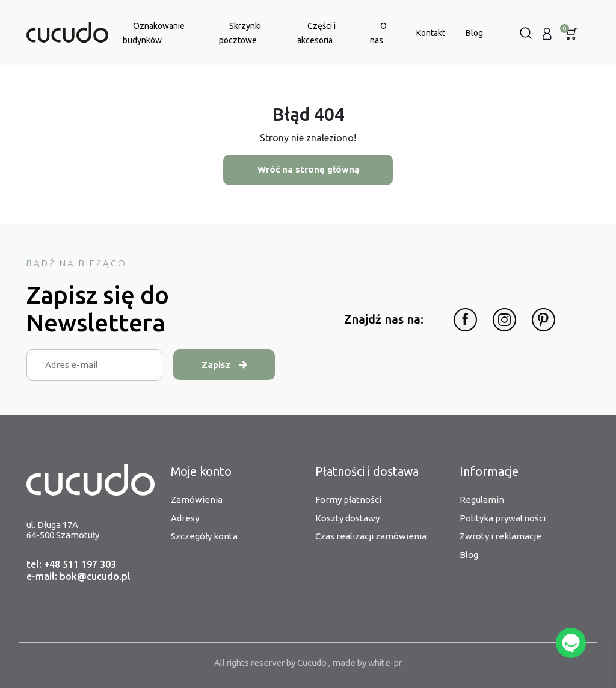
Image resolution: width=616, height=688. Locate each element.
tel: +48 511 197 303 (71, 565)
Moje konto (202, 472)
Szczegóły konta (204, 537)
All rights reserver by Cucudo (269, 663)
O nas (378, 33)
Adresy (185, 518)
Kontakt (431, 33)
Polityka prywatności (503, 518)
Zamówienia (197, 500)
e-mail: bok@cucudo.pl (79, 577)
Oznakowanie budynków (154, 33)
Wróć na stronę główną (308, 170)
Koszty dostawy (347, 518)
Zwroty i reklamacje (500, 537)
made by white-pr (370, 663)
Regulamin (482, 500)
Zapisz (226, 365)
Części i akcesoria (316, 33)
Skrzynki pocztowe (240, 33)
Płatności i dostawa (367, 472)
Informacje (489, 472)
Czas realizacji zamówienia (371, 537)
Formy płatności (348, 500)
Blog (474, 33)
